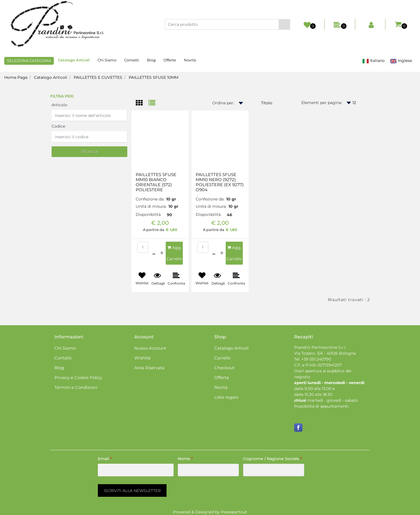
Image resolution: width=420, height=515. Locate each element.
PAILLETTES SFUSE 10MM (154, 77)
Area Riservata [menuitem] (149, 368)
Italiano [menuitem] (373, 61)
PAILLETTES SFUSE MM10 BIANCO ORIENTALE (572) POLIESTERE (156, 182)
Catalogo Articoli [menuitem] (74, 60)
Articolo (59, 105)
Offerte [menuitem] (170, 60)
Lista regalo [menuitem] (226, 397)
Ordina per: (223, 103)
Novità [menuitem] (190, 60)
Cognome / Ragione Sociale (273, 459)
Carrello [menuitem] (222, 358)
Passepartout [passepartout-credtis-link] (234, 512)
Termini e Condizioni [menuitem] (76, 387)
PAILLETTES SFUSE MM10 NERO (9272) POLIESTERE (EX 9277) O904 (220, 182)
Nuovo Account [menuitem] (150, 348)
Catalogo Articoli (51, 77)
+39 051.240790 (316, 359)
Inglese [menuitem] (401, 61)
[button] (284, 24)
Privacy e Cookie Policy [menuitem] (78, 377)
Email (105, 459)
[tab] (142, 103)
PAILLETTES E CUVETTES (98, 77)
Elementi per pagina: (322, 103)
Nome (185, 459)
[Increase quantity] (162, 253)
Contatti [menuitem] (132, 60)
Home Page (16, 77)
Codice (58, 126)
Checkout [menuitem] (224, 368)
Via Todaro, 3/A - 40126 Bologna (325, 353)
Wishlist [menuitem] (143, 358)
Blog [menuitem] (151, 60)
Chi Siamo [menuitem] (107, 60)
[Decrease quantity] (154, 253)
